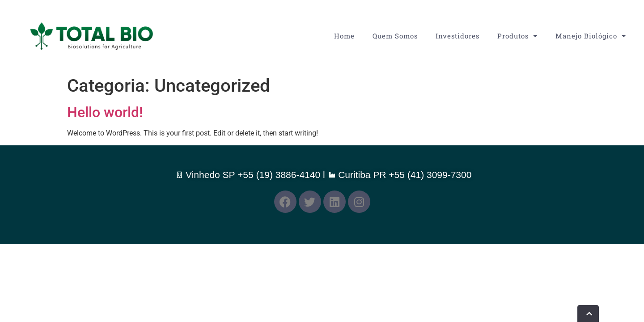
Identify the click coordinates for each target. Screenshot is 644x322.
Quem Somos (395, 36)
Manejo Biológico (591, 36)
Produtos (517, 36)
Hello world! (105, 112)
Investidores (458, 36)
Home (344, 36)
